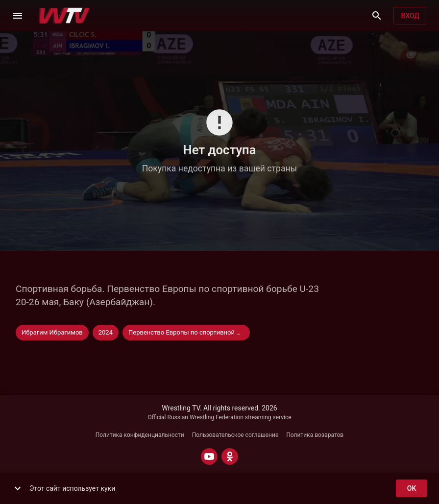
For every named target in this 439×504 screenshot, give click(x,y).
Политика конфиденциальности (140, 435)
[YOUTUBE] (209, 456)
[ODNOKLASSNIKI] (230, 456)
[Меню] (18, 16)
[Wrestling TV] (64, 16)
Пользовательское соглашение (235, 435)
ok (412, 489)
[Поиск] (377, 16)
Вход (410, 16)
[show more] (18, 488)
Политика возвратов (315, 435)
